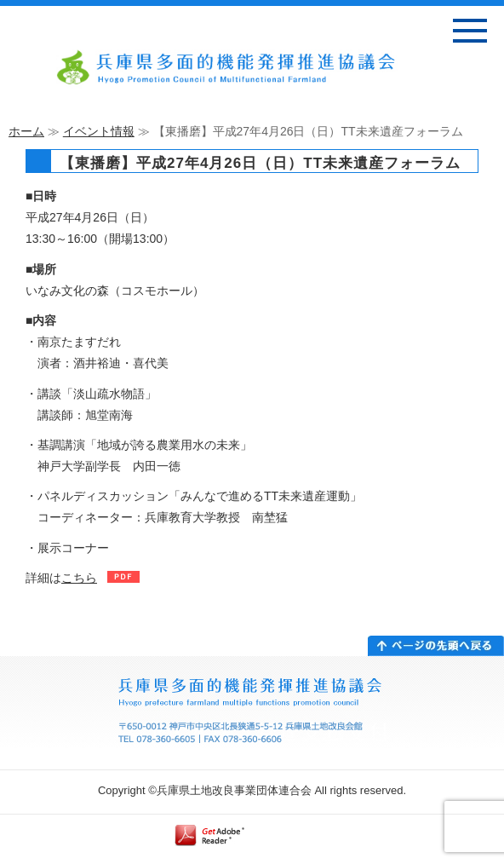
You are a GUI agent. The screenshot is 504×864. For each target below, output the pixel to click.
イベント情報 (99, 131)
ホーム (26, 131)
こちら (79, 578)
